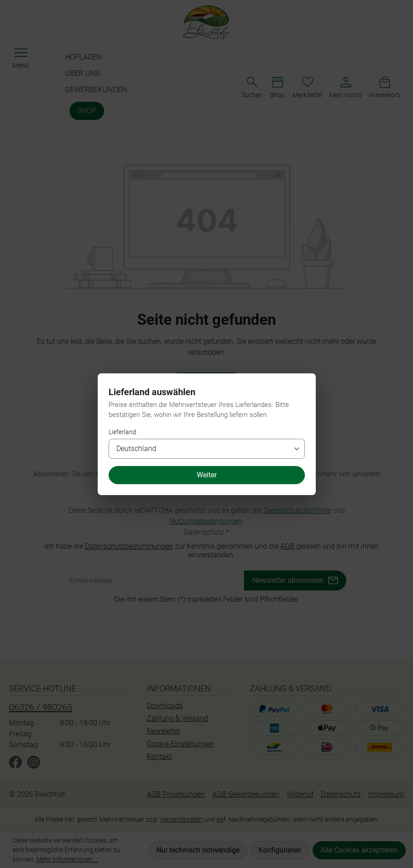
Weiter (207, 475)
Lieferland (122, 432)
